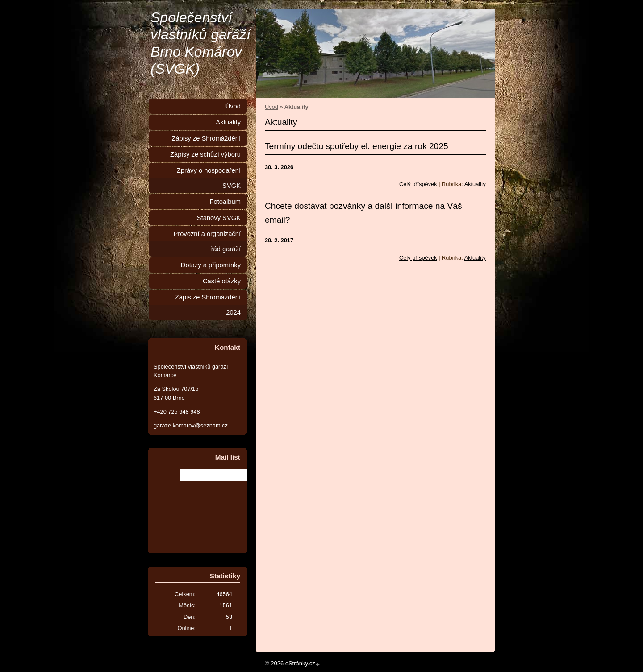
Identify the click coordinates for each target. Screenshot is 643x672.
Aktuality (475, 184)
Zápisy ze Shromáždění (206, 138)
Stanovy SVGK (219, 218)
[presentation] (223, 505)
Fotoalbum (225, 202)
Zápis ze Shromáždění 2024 (208, 305)
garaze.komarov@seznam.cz (191, 425)
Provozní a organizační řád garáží (207, 241)
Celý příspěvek (418, 184)
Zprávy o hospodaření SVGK (209, 178)
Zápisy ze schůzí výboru (205, 154)
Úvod (271, 107)
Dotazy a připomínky (211, 265)
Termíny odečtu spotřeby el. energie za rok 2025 (357, 146)
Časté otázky (222, 281)
